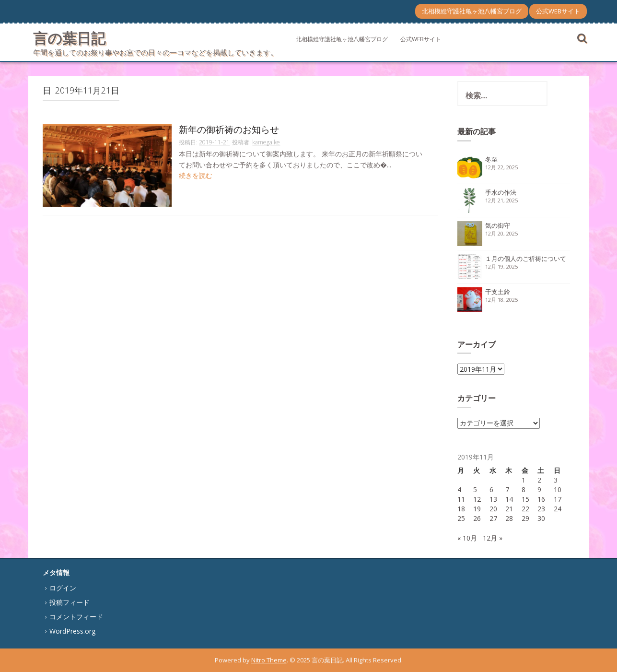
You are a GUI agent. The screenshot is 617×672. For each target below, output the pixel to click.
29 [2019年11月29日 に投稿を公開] (525, 518)
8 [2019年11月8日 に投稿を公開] (524, 489)
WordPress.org (72, 631)
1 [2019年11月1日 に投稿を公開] (524, 480)
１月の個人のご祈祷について (526, 259)
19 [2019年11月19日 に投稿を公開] (477, 509)
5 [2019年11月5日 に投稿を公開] (475, 489)
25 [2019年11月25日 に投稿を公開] (461, 518)
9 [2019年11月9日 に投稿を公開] (539, 489)
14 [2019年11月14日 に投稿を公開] (509, 499)
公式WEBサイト (558, 11)
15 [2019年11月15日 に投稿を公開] (525, 499)
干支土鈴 (498, 292)
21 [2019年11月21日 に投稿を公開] (509, 509)
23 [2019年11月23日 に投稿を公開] (541, 509)
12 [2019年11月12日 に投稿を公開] (477, 499)
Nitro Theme (269, 660)
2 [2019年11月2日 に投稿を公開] (539, 480)
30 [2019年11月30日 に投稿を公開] (541, 518)
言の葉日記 (69, 38)
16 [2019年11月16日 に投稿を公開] (541, 499)
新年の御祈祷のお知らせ (229, 130)
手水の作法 (501, 192)
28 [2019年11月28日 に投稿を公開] (509, 518)
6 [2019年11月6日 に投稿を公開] (491, 489)
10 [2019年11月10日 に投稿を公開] (558, 489)
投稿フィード (70, 602)
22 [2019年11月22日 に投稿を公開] (525, 509)
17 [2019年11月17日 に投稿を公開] (558, 499)
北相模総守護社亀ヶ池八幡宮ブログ (472, 11)
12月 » (493, 538)
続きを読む (196, 175)
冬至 (491, 159)
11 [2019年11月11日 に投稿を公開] (461, 499)
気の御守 (498, 225)
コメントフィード (76, 617)
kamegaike (266, 142)
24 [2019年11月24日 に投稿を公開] (558, 509)
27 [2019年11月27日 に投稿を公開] (493, 518)
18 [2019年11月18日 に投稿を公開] (461, 509)
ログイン (63, 588)
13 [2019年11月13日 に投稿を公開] (493, 499)
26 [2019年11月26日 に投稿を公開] (477, 518)
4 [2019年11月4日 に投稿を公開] (459, 489)
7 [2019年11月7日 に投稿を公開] (507, 489)
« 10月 (467, 538)
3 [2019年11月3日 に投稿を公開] (556, 480)
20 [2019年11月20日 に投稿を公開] (493, 509)
